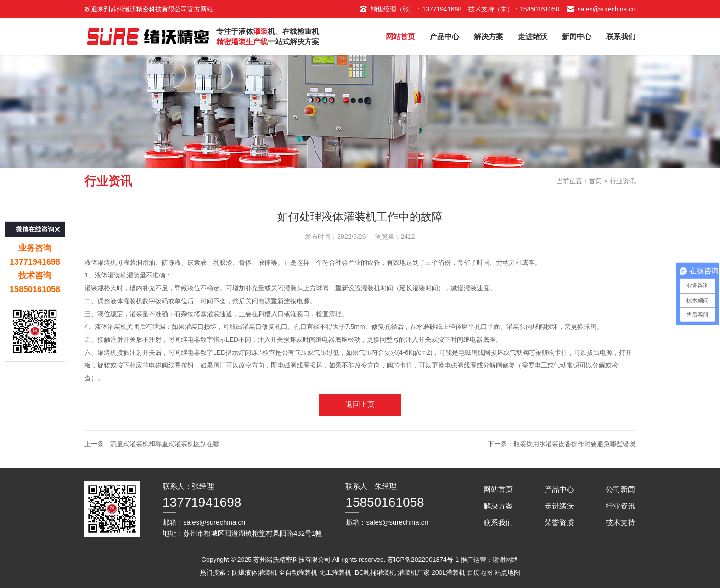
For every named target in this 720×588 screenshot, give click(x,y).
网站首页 (400, 37)
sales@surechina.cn (601, 9)
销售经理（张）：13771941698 (410, 9)
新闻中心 (577, 37)
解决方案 (489, 37)
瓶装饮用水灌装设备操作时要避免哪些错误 (574, 444)
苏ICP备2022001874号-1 (423, 560)
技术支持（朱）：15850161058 (514, 9)
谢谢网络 (506, 560)
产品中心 (444, 37)
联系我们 (621, 37)
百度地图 (480, 572)
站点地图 (507, 572)
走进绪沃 (533, 37)
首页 (595, 181)
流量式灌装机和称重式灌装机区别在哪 (165, 444)
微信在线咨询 (35, 208)
